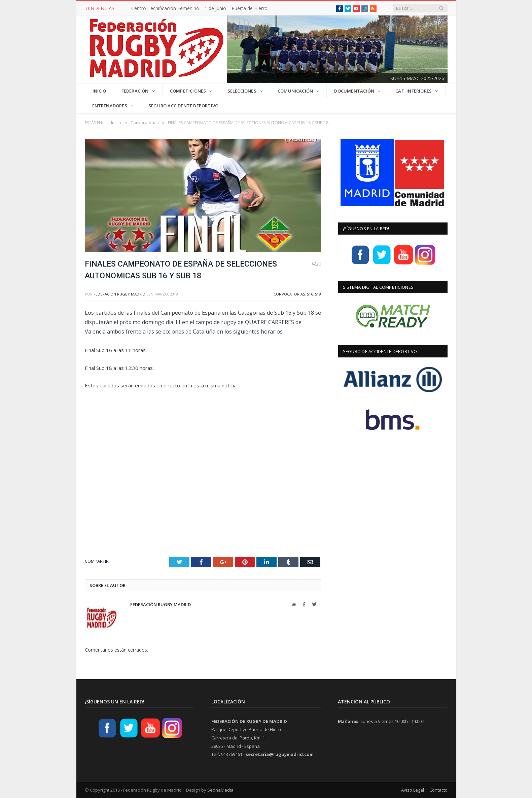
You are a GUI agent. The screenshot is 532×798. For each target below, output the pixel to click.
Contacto (438, 790)
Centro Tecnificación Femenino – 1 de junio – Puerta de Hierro (199, 8)
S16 (310, 294)
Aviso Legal (413, 790)
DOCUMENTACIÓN (354, 91)
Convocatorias (289, 294)
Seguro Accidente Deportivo (183, 106)
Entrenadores (110, 106)
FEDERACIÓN (135, 91)
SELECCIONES (242, 91)
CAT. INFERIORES (414, 91)
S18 (318, 294)
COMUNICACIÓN (295, 91)
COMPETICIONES (188, 91)
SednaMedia (220, 790)
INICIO (99, 91)
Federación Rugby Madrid (119, 294)
